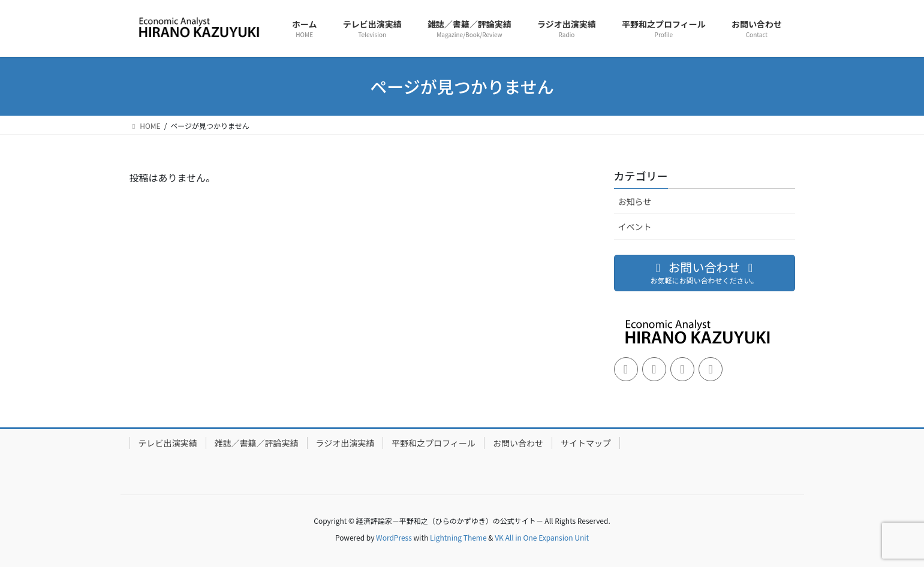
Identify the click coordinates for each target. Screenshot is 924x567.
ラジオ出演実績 (345, 443)
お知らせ (635, 201)
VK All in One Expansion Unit (542, 537)
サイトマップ (586, 443)
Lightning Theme (458, 537)
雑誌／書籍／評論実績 (257, 443)
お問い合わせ (518, 443)
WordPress (394, 537)
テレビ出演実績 (168, 443)
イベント (635, 227)
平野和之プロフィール (434, 443)
